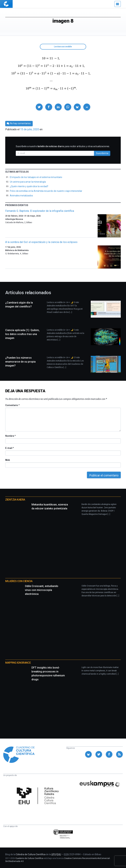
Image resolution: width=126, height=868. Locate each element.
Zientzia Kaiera (15, 500)
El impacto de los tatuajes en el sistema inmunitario (36, 177)
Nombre (10, 436)
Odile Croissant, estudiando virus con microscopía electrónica (42, 590)
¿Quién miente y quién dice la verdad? (29, 186)
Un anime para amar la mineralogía (28, 182)
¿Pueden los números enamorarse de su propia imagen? (20, 362)
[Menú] (118, 4)
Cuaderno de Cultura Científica (29, 858)
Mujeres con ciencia (19, 581)
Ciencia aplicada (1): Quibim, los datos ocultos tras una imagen (22, 334)
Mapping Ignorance (18, 663)
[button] (39, 107)
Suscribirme (102, 153)
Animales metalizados (21, 196)
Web (8, 460)
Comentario (12, 405)
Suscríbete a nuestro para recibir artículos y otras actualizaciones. (63, 146)
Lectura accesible (63, 47)
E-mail (9, 448)
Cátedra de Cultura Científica (31, 854)
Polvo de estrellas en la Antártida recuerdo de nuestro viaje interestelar (46, 191)
